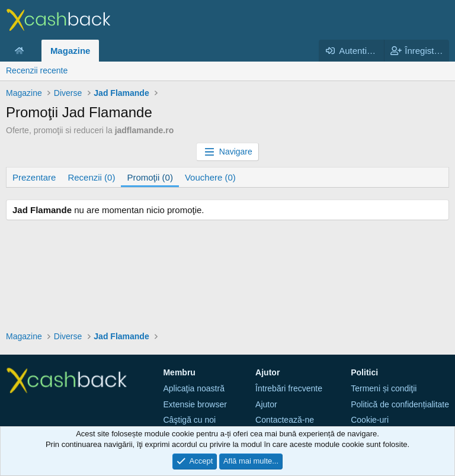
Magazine (71, 51)
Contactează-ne (285, 420)
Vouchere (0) (210, 177)
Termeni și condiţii (384, 388)
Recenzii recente (37, 70)
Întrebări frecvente (289, 388)
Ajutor (266, 404)
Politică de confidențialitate (400, 404)
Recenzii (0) (91, 177)
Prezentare (34, 177)
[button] (33, 51)
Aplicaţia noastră (194, 388)
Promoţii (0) (150, 177)
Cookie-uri (370, 420)
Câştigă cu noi (189, 420)
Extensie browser (195, 404)
